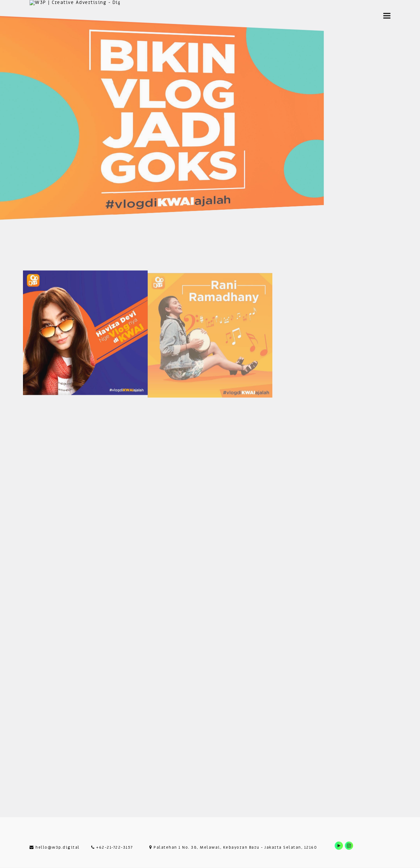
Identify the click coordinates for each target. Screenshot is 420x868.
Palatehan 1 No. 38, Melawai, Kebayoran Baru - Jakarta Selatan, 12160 (233, 847)
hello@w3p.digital (55, 847)
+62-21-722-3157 (112, 847)
